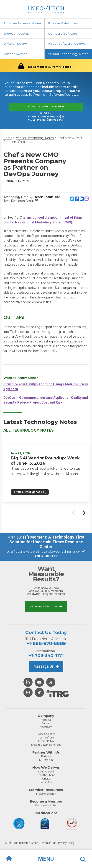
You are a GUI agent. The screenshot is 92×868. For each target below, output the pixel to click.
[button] (46, 859)
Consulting (46, 782)
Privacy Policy (46, 741)
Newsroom (46, 727)
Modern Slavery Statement (46, 745)
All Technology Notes (29, 430)
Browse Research (46, 794)
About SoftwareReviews (67, 44)
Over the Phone (46, 775)
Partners (46, 756)
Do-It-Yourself (46, 772)
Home (8, 138)
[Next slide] (84, 513)
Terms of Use (46, 738)
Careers (46, 723)
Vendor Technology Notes (68, 54)
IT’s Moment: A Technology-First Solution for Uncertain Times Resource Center (47, 542)
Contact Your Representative (46, 107)
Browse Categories (63, 23)
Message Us (46, 666)
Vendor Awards (15, 54)
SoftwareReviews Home (22, 23)
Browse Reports (16, 34)
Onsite (46, 779)
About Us (46, 720)
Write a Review (15, 44)
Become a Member (46, 606)
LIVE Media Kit (46, 760)
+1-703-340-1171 (46, 656)
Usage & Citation (46, 734)
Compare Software (63, 34)
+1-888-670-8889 (46, 643)
